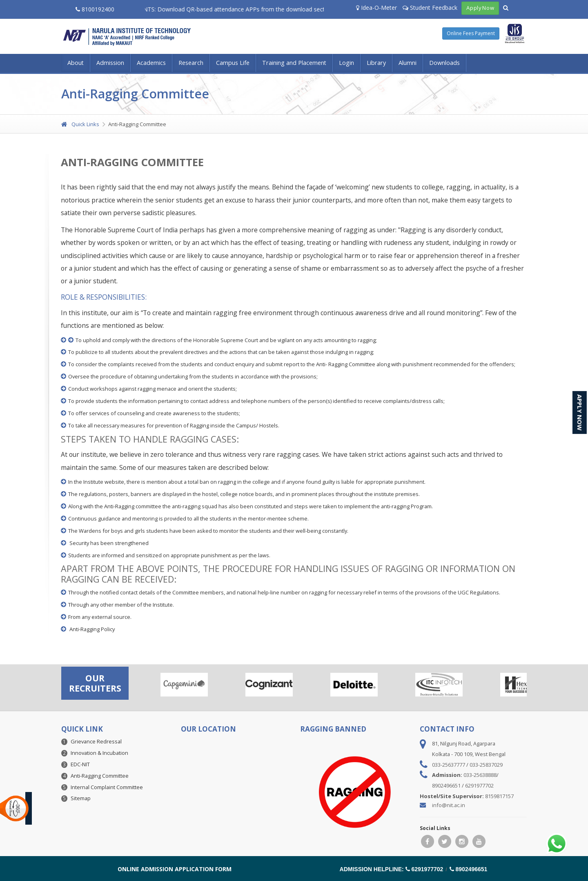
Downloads (444, 63)
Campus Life (233, 63)
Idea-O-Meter (376, 8)
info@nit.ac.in (449, 805)
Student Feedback (430, 8)
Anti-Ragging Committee (100, 776)
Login (346, 63)
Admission (110, 63)
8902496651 (446, 785)
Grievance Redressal (96, 741)
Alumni (408, 63)
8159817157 (499, 796)
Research (191, 63)
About (76, 63)
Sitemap (81, 798)
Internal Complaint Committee (107, 787)
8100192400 (95, 9)
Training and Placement (294, 63)
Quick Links (80, 124)
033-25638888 (480, 775)
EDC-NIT (80, 764)
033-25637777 (449, 765)
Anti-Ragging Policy (92, 629)
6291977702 (479, 785)
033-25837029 (486, 765)
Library (376, 63)
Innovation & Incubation (99, 753)
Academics (151, 63)
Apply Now (480, 8)
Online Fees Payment (471, 33)
